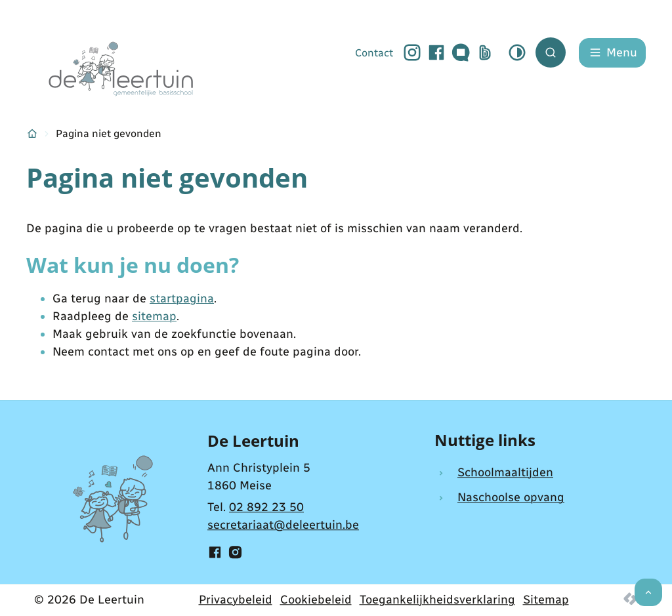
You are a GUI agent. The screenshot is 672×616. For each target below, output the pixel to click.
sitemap (154, 316)
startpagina (182, 298)
